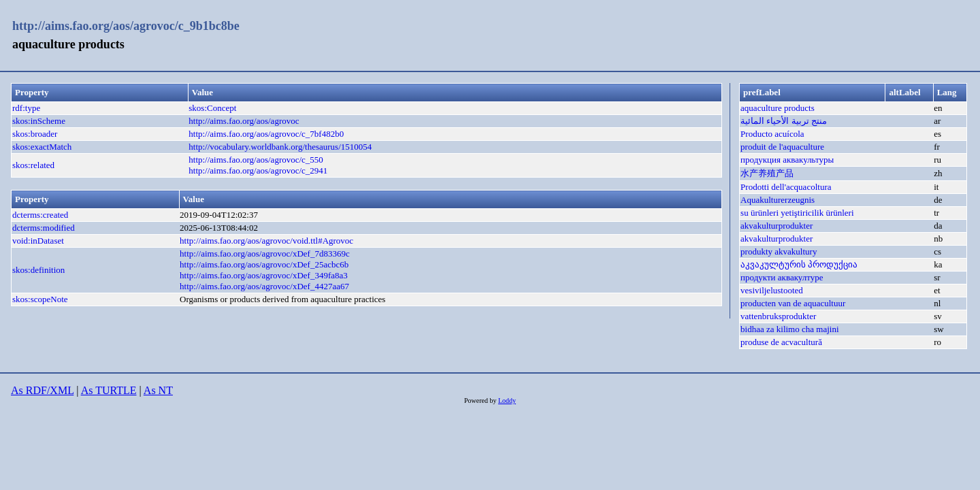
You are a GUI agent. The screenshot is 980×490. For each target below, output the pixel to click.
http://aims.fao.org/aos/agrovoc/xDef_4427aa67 (264, 286)
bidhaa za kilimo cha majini (789, 329)
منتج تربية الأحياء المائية (784, 121)
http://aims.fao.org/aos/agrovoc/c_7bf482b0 (266, 134)
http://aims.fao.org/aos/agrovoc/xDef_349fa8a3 (264, 275)
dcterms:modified (44, 228)
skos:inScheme (39, 121)
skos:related (33, 165)
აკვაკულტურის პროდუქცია (799, 264)
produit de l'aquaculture (782, 147)
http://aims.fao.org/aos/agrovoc (244, 121)
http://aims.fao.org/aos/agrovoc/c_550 (256, 160)
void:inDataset (38, 241)
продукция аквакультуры (787, 160)
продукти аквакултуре (782, 277)
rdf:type (26, 108)
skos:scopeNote (40, 299)
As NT (158, 390)
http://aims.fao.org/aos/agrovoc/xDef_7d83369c (265, 254)
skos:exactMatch (42, 147)
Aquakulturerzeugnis (778, 200)
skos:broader (35, 134)
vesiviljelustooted (772, 290)
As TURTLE (109, 390)
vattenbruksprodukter (778, 316)
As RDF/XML (42, 390)
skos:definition (38, 270)
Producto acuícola (772, 134)
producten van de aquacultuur (793, 303)
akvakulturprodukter (777, 226)
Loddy (507, 401)
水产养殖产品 (767, 173)
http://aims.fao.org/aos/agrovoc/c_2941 (258, 170)
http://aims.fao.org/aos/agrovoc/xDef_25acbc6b (264, 264)
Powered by (481, 401)
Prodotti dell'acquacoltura (786, 187)
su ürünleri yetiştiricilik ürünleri (797, 213)
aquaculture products (778, 108)
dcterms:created (40, 215)
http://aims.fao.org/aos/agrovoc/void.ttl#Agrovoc (266, 241)
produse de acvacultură (781, 342)
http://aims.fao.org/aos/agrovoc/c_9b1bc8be (126, 26)
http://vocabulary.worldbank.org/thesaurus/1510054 (280, 147)
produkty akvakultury (779, 251)
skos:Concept (212, 108)
